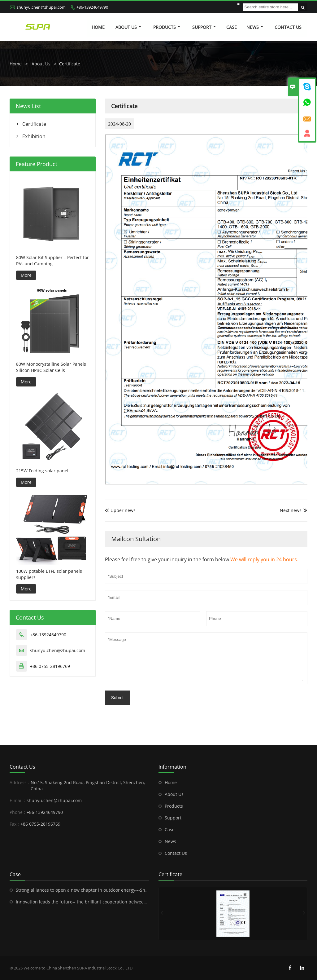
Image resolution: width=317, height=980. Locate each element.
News (255, 27)
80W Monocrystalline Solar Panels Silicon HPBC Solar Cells (51, 367)
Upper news (120, 510)
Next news (291, 510)
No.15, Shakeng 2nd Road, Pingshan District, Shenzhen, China (88, 786)
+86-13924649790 (92, 7)
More (26, 275)
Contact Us (288, 27)
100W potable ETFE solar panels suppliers (49, 574)
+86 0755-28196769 (50, 666)
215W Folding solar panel (42, 471)
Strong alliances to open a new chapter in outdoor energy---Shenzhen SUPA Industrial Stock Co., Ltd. (120, 890)
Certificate (70, 64)
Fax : (14, 824)
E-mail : (17, 800)
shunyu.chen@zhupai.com (41, 7)
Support (204, 27)
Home (98, 27)
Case (232, 27)
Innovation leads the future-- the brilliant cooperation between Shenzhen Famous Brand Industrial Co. (122, 902)
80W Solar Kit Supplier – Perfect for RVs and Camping (52, 260)
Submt (117, 698)
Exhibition (34, 136)
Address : (19, 782)
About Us (128, 27)
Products (167, 27)
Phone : (17, 812)
